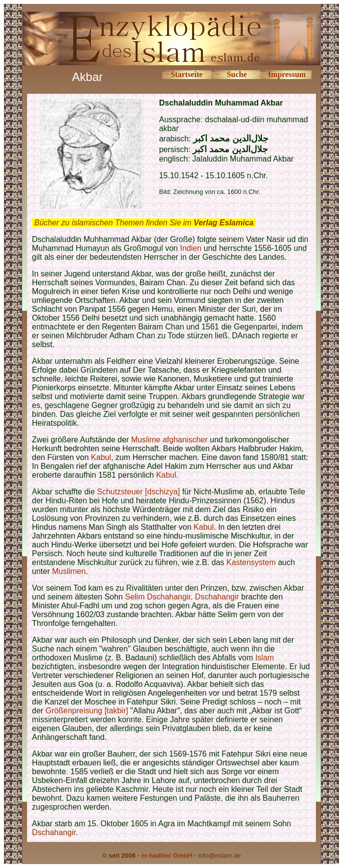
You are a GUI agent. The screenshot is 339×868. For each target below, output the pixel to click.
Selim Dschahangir (157, 597)
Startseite (186, 74)
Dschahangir (217, 597)
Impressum (287, 74)
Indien (191, 248)
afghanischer (185, 440)
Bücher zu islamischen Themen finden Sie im (144, 223)
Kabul (101, 457)
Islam (264, 658)
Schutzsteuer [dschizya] (138, 492)
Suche (237, 74)
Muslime (146, 440)
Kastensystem (251, 562)
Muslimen (69, 571)
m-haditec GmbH (167, 855)
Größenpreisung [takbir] (87, 711)
